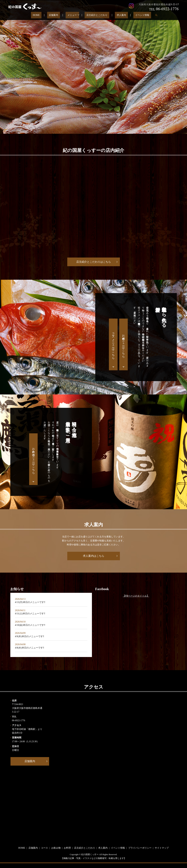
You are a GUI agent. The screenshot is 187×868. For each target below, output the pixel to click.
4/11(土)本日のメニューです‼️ (30, 614)
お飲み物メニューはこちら (34, 459)
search (146, 15)
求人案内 (117, 15)
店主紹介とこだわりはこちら (94, 262)
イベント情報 (134, 15)
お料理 (67, 848)
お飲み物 (56, 848)
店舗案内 (58, 15)
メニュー (73, 15)
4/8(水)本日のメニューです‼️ (30, 648)
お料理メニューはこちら (123, 344)
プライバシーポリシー (140, 848)
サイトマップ (162, 848)
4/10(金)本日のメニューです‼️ (30, 625)
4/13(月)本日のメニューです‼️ (30, 602)
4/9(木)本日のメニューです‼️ (30, 636)
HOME (44, 15)
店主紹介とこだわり (96, 15)
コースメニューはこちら (113, 344)
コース (44, 848)
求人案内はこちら (94, 556)
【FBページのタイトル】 (136, 596)
